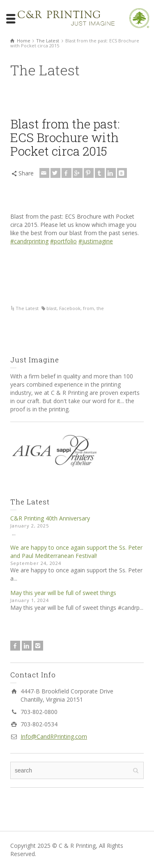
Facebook (70, 308)
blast (52, 308)
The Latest (27, 308)
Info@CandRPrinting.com (54, 736)
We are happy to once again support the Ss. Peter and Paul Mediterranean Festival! (76, 552)
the (100, 308)
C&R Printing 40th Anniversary (50, 518)
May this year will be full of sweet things (63, 593)
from (88, 308)
